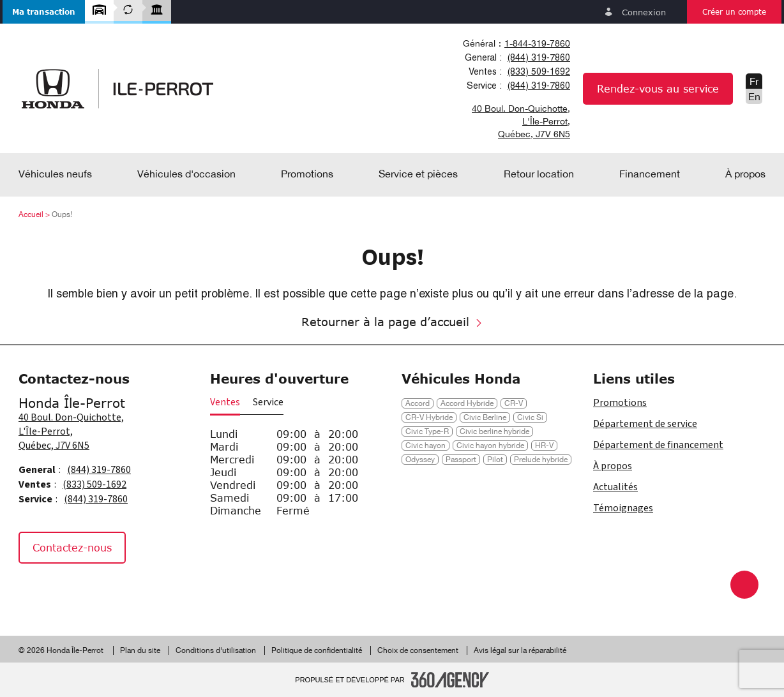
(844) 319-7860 (539, 57)
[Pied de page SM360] (450, 680)
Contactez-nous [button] (72, 547)
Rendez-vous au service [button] (658, 88)
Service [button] (268, 402)
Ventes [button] (225, 402)
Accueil (31, 214)
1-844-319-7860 (537, 43)
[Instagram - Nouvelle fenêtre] (66, 590)
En (754, 96)
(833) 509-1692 (539, 71)
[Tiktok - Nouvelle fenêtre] (96, 590)
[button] (44, 12)
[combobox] (514, 43)
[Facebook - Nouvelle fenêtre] (34, 590)
